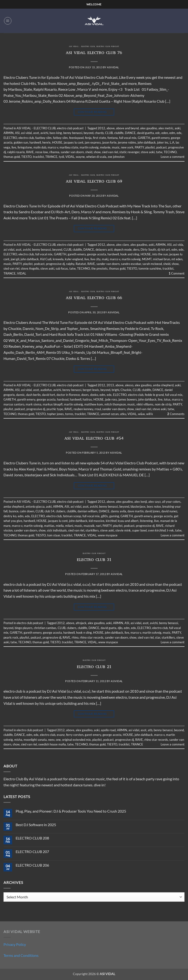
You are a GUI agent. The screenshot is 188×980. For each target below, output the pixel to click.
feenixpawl (76, 138)
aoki (177, 128)
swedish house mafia (52, 744)
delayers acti (104, 250)
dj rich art (164, 250)
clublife (119, 133)
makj (105, 259)
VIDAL (70, 157)
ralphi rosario (16, 152)
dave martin (136, 511)
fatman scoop (72, 516)
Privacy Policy (15, 944)
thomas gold (12, 157)
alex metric (166, 128)
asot (36, 133)
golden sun (21, 142)
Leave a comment (173, 157)
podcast (161, 147)
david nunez (169, 511)
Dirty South (148, 250)
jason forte (109, 142)
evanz (61, 735)
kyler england (74, 259)
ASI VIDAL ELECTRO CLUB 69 (94, 182)
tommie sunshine (150, 268)
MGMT (147, 259)
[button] (8, 21)
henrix (46, 142)
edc (158, 133)
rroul (98, 409)
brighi (115, 390)
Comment (177, 273)
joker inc (163, 142)
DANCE (130, 133)
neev (51, 740)
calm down (27, 511)
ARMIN (9, 133)
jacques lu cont (74, 142)
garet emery (93, 735)
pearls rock (11, 637)
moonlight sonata (35, 740)
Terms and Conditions (21, 955)
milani (69, 526)
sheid (89, 152)
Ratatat (81, 264)
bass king (56, 133)
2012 (101, 128)
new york (127, 147)
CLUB (109, 133)
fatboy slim (60, 138)
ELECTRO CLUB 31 (94, 560)
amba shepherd (163, 385)
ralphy (70, 264)
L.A (172, 142)
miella (60, 526)
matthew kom (94, 404)
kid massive (97, 521)
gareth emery (161, 138)
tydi (61, 157)
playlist (150, 147)
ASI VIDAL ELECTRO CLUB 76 (94, 53)
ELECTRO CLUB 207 (32, 852)
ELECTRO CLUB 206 (32, 865)
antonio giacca (35, 506)
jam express (93, 142)
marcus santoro (14, 404)
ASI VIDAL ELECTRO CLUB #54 (94, 439)
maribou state (69, 147)
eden (165, 133)
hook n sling (84, 633)
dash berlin (33, 395)
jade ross (111, 399)
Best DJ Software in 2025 (36, 825)
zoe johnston (116, 157)
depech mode (123, 250)
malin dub (40, 147)
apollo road (108, 730)
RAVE (30, 152)
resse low (42, 152)
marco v (53, 147)
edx (179, 133)
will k (150, 414)
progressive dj (55, 264)
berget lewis (91, 390)
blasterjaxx (138, 506)
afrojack (81, 623)
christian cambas (45, 628)
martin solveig (89, 147)
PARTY (139, 147)
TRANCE (51, 157)
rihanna (54, 152)
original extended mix (76, 740)
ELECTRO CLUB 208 (32, 838)
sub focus (62, 268)
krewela (58, 259)
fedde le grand (154, 395)
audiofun (46, 390)
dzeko (94, 395)
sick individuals (57, 530)
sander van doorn (72, 152)
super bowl (139, 530)
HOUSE (57, 142)
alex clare (122, 245)
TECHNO (170, 152)
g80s (105, 516)
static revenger (129, 152)
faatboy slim (43, 138)
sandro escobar (131, 264)
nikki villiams (145, 404)
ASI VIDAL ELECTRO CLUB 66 (94, 298)
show (97, 152)
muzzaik (89, 526)
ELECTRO (10, 138)
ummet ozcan (110, 414)
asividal (113, 67)
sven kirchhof (157, 530)
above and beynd (127, 128)
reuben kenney (83, 409)
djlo (120, 628)
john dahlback (147, 142)
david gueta (108, 628)
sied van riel (110, 152)
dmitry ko (10, 516)
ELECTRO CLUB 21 (94, 667)
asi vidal (26, 133)
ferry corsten (75, 735)
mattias (49, 526)
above (111, 128)
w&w (141, 414)
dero (136, 250)
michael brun (161, 259)
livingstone (25, 147)
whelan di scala (96, 157)
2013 (110, 385)
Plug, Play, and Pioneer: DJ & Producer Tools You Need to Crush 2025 (71, 811)
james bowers (128, 399)
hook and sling (130, 254)
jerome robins (127, 142)
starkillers (92, 530)
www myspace (108, 535)
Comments (176, 414)
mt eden (177, 259)
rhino (75, 637)
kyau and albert (128, 521)
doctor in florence (68, 395)
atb (150, 730)
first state (99, 138)
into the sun (160, 254)
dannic (20, 395)
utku (123, 414)
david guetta (145, 133)
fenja (88, 138)
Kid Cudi (46, 259)
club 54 (50, 511)
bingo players (24, 628)
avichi (44, 133)
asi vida (178, 245)
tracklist (38, 157)
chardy (99, 133)
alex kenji (141, 502)
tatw (159, 152)
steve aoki (148, 152)
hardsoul (63, 399)
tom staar (54, 535)
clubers (61, 511)
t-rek (170, 530)
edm (172, 133)
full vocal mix (128, 138)
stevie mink (123, 530)
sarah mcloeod (152, 264)
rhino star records (92, 637)
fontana (113, 138)
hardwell (35, 142)
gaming (114, 516)
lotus (167, 399)
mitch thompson (115, 404)
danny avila (119, 511)
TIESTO (26, 157)
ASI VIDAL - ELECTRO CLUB (82, 47)
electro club (26, 138)
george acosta (97, 254)
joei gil (15, 259)
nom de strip (163, 404)
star (158, 637)
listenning (146, 521)
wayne (80, 157)
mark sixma (34, 404)
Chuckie (126, 390)
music (116, 147)
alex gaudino (149, 128)
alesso (129, 385)
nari (99, 526)
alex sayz (154, 502)
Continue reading (94, 112)
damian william (87, 511)
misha (18, 740)
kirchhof (111, 521)
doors (85, 395)
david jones (153, 511)
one (58, 740)
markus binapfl (53, 404)
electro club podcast (108, 47)
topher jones (55, 414)
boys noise (154, 506)
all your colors (171, 502)
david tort (49, 395)
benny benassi (73, 133)
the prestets (99, 268)
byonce (14, 511)
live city (95, 259)
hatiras (87, 399)
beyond (89, 133)
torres (69, 414)
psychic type (55, 409)
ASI (17, 133)
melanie (105, 147)
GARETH (144, 138)
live (14, 147)
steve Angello (30, 268)
